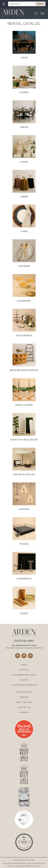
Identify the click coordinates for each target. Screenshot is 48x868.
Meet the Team (24, 702)
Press (24, 665)
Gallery (24, 680)
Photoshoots (24, 692)
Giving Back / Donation (24, 685)
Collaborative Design (24, 675)
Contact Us (24, 707)
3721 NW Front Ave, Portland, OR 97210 (24, 647)
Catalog (24, 670)
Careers (24, 697)
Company (24, 712)
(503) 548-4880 (24, 641)
